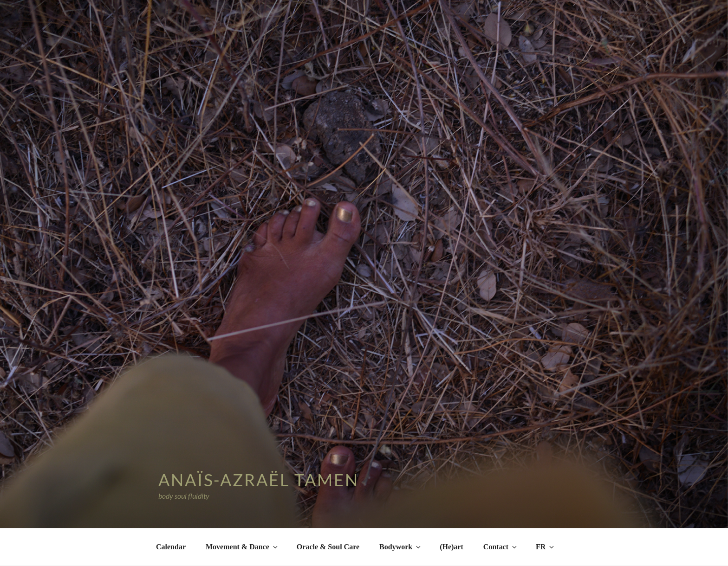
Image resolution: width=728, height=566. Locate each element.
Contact (501, 547)
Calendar (171, 547)
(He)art (452, 547)
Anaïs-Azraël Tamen (259, 480)
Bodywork (401, 547)
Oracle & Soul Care (328, 547)
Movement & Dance (242, 547)
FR (546, 547)
